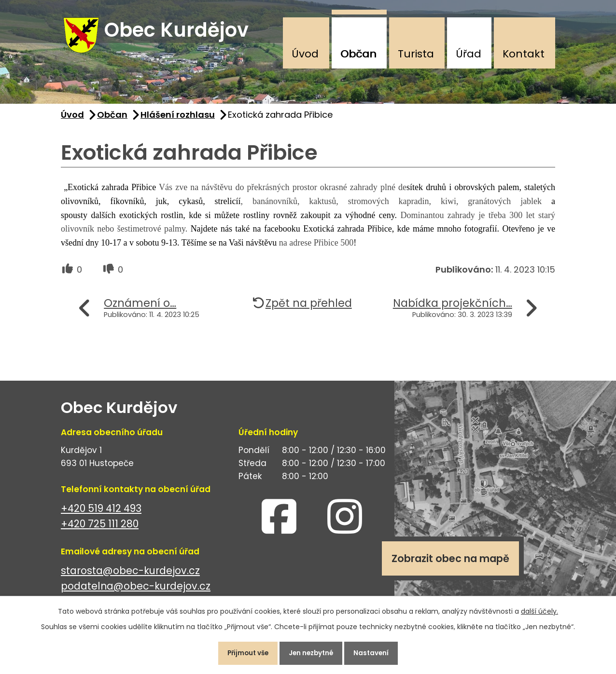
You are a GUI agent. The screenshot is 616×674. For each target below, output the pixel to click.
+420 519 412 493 (101, 513)
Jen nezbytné (312, 652)
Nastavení (378, 652)
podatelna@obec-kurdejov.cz (136, 591)
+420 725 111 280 (100, 529)
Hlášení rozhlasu (178, 119)
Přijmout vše (242, 652)
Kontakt (524, 54)
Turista (416, 54)
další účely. (539, 609)
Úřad (469, 54)
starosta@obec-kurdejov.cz (130, 575)
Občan (358, 54)
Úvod (305, 54)
